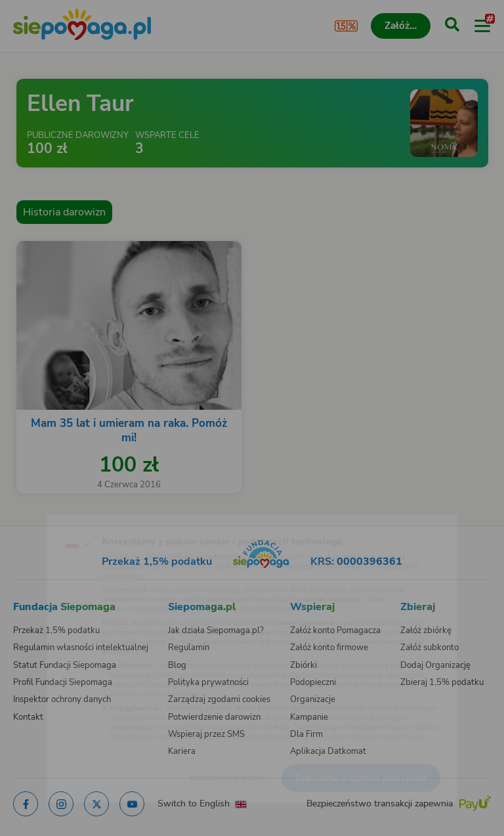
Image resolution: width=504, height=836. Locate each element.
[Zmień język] (37, 517)
